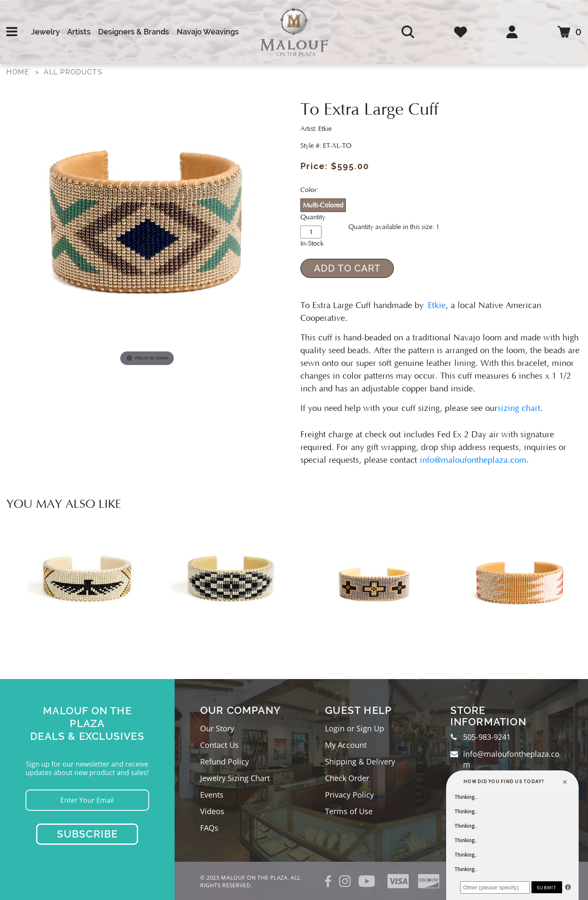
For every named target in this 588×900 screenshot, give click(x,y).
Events (212, 795)
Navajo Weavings (208, 32)
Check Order (347, 778)
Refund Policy (225, 761)
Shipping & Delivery (360, 761)
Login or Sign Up (355, 728)
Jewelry (45, 32)
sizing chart (519, 408)
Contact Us (219, 745)
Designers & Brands (134, 32)
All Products (73, 72)
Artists (79, 32)
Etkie (437, 306)
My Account (346, 745)
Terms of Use (349, 811)
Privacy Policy (349, 795)
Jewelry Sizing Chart (235, 778)
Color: (309, 190)
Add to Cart (347, 268)
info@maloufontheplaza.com (473, 460)
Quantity (313, 217)
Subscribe (88, 834)
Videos (212, 811)
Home (18, 72)
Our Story (217, 728)
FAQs (209, 828)
